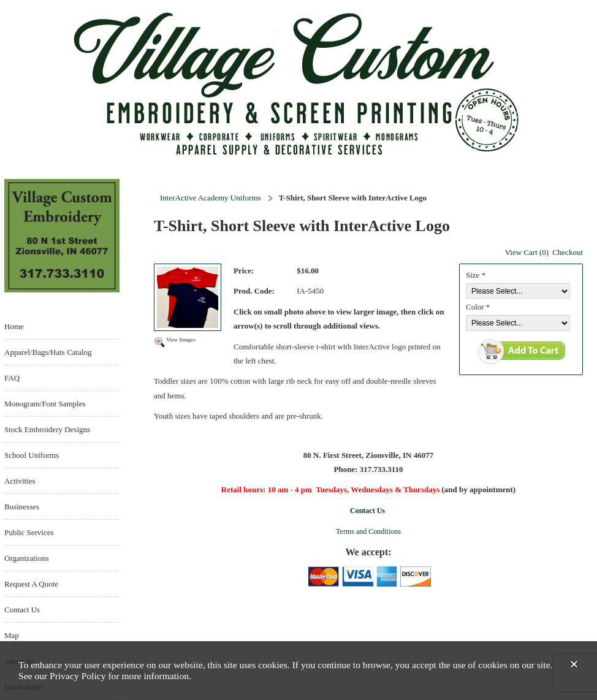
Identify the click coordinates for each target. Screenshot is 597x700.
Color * (478, 307)
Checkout (568, 252)
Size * (476, 275)
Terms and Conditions (368, 531)
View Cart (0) (527, 252)
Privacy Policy (78, 676)
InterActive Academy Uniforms (211, 198)
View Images (181, 340)
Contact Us (367, 511)
